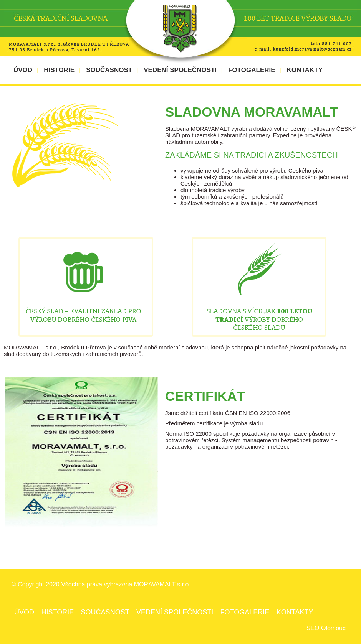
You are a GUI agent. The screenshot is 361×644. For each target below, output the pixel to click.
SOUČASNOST (109, 70)
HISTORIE (59, 70)
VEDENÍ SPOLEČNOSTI (180, 70)
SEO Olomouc (326, 628)
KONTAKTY (305, 70)
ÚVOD (23, 70)
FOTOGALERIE (252, 70)
